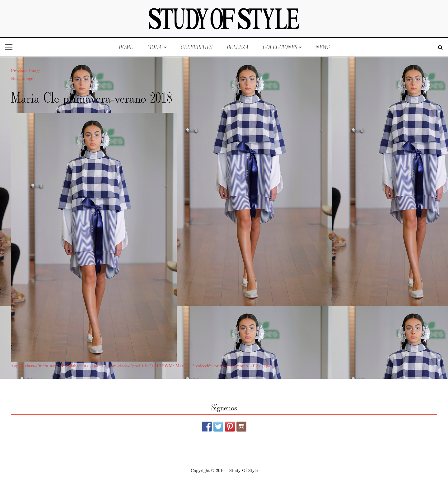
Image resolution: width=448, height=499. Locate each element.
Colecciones (280, 47)
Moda (155, 47)
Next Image (22, 78)
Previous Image (26, 70)
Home (126, 47)
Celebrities (196, 47)
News (322, 47)
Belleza (238, 47)
